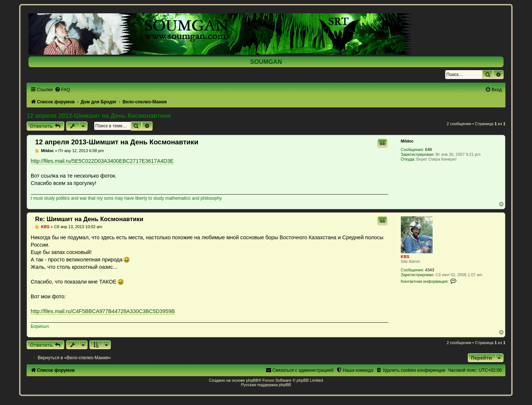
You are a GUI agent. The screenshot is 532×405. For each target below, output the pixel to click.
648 (429, 150)
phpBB (252, 380)
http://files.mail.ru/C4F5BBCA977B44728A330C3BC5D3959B (103, 311)
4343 (430, 270)
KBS (405, 257)
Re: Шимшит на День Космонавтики (89, 219)
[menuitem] (62, 90)
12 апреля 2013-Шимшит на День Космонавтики (99, 116)
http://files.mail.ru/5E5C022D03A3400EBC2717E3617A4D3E (102, 161)
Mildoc (407, 141)
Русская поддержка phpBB (266, 385)
